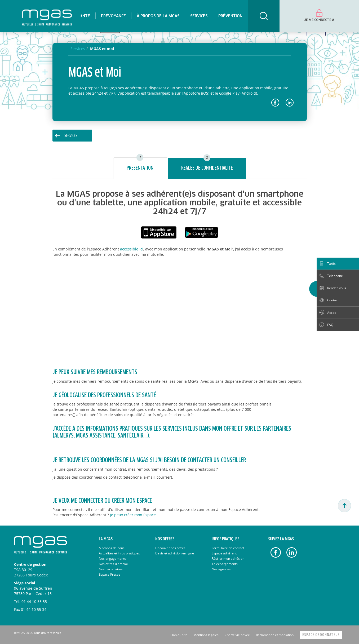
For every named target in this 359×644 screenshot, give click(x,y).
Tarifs (331, 264)
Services (71, 136)
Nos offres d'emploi (113, 564)
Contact (333, 300)
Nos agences (221, 569)
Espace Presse (110, 574)
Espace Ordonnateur (321, 635)
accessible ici (132, 249)
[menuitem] (84, 16)
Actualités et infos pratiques (119, 553)
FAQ (330, 325)
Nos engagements (112, 559)
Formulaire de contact (228, 548)
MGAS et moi (102, 49)
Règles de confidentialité (207, 168)
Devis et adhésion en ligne (175, 553)
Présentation (140, 168)
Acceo (332, 313)
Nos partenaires (111, 569)
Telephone (335, 276)
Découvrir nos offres (170, 548)
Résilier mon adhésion (228, 559)
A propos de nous (112, 548)
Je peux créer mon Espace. (133, 515)
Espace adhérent (224, 553)
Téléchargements (225, 564)
